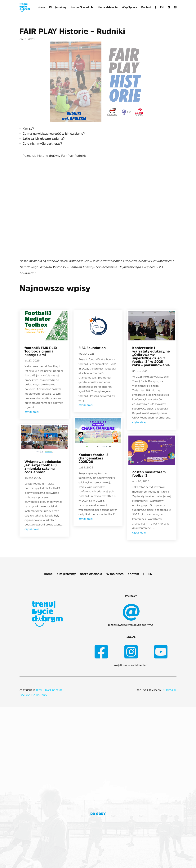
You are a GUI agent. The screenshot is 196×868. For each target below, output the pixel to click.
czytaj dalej (32, 412)
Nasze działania (108, 7)
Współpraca (129, 7)
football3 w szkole (82, 7)
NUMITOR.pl (170, 690)
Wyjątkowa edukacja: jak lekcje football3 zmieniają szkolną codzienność (43, 467)
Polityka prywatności (33, 695)
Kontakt (146, 7)
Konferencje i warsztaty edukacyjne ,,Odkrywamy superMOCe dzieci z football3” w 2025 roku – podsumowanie (151, 356)
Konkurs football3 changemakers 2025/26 (94, 458)
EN (162, 7)
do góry (98, 814)
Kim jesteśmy (58, 7)
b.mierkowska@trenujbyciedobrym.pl (131, 625)
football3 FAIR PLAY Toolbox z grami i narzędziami (41, 351)
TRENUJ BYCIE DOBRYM (49, 690)
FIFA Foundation (92, 348)
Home (41, 7)
